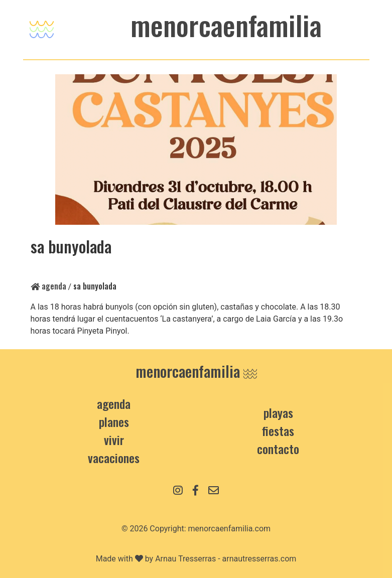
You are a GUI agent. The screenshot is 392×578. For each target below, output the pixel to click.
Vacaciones (114, 458)
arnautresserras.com (259, 559)
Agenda (48, 286)
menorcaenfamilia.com (230, 529)
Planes (114, 421)
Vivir (114, 440)
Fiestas (278, 430)
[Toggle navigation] (42, 27)
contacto (278, 449)
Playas (278, 412)
